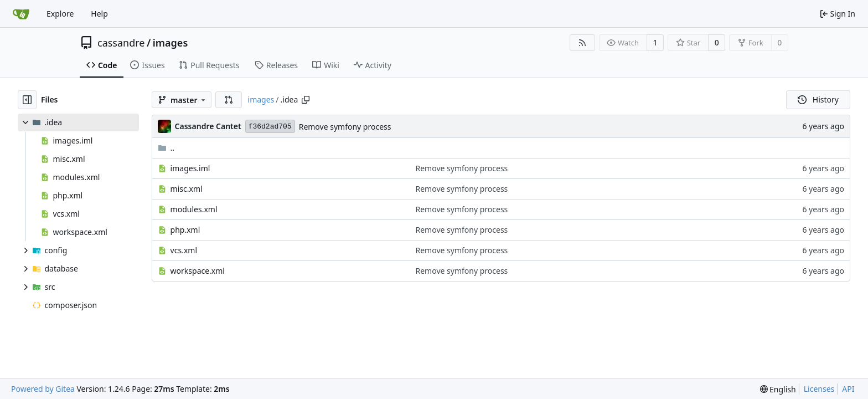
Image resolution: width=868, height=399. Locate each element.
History (818, 99)
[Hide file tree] (27, 100)
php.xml (185, 230)
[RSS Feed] (582, 43)
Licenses (819, 389)
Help (99, 14)
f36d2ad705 (270, 127)
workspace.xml (198, 271)
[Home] (21, 14)
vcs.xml (184, 250)
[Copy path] (306, 100)
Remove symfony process (345, 127)
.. (166, 148)
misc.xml (187, 189)
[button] (229, 100)
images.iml (190, 168)
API (848, 389)
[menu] (778, 389)
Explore (60, 14)
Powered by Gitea (43, 389)
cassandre (121, 43)
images (170, 43)
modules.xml (194, 209)
